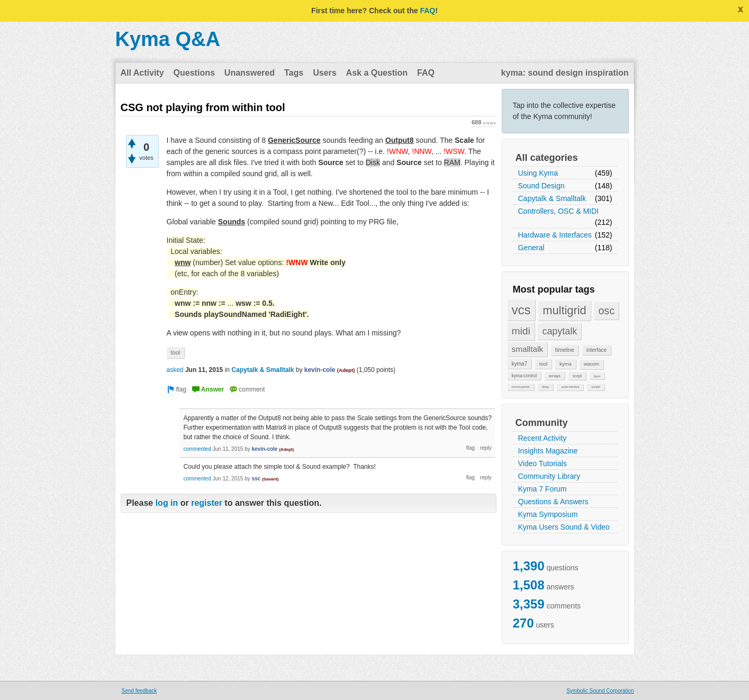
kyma (566, 364)
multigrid (564, 310)
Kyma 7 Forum (543, 489)
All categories (547, 158)
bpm (597, 376)
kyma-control (525, 376)
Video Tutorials (543, 463)
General (531, 248)
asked (175, 370)
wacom (592, 364)
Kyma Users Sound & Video (564, 527)
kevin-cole (320, 370)
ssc (256, 479)
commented (197, 449)
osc (606, 311)
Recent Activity (543, 438)
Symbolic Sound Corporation (600, 691)
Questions (194, 73)
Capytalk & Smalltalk (552, 198)
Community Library (549, 476)
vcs (521, 310)
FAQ (427, 11)
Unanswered (250, 73)
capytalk (560, 331)
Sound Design (542, 186)
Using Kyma (538, 173)
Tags (294, 73)
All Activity (142, 73)
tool (543, 364)
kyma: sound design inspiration (565, 73)
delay (546, 387)
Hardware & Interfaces (555, 235)
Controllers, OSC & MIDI (558, 211)
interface (597, 350)
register (207, 503)
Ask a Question (377, 73)
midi (521, 331)
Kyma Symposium (548, 514)
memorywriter (521, 387)
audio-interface (570, 387)
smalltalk (528, 349)
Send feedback (139, 691)
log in (167, 503)
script (577, 376)
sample (596, 387)
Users (324, 73)
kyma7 (520, 364)
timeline (565, 350)
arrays (555, 376)
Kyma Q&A (168, 39)
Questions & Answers (553, 502)
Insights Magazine (548, 451)
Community (542, 423)
